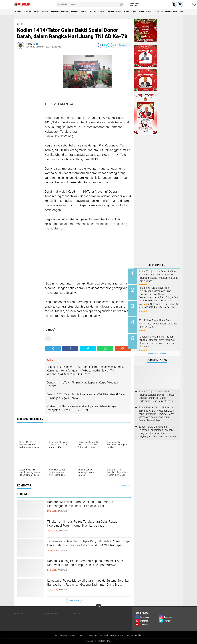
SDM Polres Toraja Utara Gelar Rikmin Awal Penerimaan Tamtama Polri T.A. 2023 (161, 321)
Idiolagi (100, 12)
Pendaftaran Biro (95, 635)
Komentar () (124, 45)
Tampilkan (125, 485)
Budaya (19, 12)
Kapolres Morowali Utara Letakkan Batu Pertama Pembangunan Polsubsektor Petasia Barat (87, 507)
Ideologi (88, 12)
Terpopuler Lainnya (157, 349)
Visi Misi (71, 635)
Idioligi (111, 12)
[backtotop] (98, 607)
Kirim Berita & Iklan (137, 635)
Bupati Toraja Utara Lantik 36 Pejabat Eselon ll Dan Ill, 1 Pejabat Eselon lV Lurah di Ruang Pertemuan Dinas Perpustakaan (157, 391)
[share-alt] (53, 348)
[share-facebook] (100, 45)
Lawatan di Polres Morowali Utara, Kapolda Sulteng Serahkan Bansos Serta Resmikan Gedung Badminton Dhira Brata (85, 586)
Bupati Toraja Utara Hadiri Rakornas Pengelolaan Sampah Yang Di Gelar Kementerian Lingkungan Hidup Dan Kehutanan (157, 427)
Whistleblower (58, 635)
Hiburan (77, 12)
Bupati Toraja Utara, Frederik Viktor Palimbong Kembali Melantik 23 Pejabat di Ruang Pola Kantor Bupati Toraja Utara (161, 278)
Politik (77, 613)
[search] (90, 4)
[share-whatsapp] (113, 45)
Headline (64, 12)
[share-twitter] (107, 45)
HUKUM (41, 12)
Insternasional (138, 12)
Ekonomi (30, 12)
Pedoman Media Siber (115, 635)
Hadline (52, 12)
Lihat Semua (74, 600)
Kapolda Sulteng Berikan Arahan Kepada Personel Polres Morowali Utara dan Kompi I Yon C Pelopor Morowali (86, 566)
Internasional (157, 12)
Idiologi (122, 12)
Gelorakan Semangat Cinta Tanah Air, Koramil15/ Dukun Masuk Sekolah (160, 306)
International (175, 12)
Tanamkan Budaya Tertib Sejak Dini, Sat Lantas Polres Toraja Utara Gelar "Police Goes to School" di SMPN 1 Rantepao (88, 547)
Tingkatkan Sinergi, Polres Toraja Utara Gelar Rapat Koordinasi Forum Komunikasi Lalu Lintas (86, 527)
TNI (22, 24)
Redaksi (81, 635)
